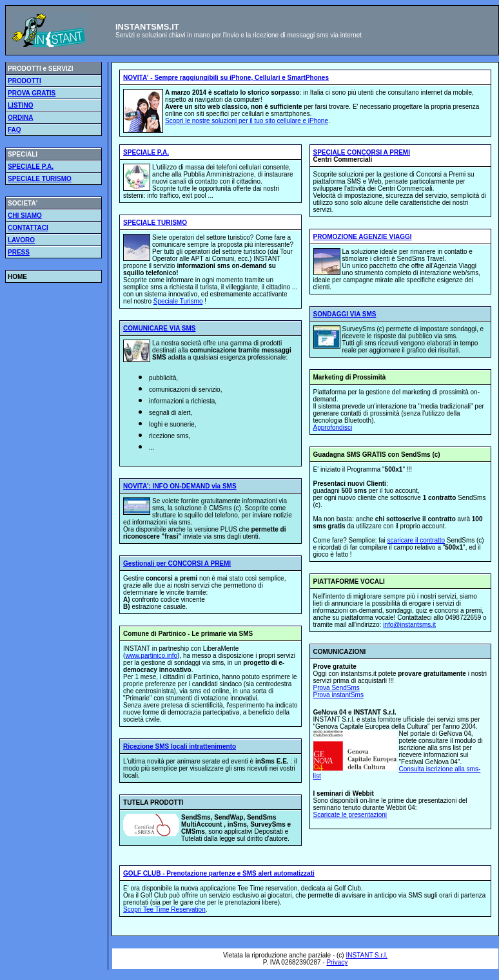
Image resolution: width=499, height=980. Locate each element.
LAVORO (21, 240)
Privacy (337, 962)
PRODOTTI (24, 81)
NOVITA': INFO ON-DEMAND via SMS (180, 486)
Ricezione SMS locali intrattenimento (180, 746)
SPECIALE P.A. (31, 167)
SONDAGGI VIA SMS (345, 314)
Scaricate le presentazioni (350, 815)
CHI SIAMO (25, 216)
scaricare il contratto (416, 540)
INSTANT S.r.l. (367, 955)
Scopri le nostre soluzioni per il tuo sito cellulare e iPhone (247, 121)
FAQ (15, 130)
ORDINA (20, 118)
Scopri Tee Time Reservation (164, 909)
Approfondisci (333, 428)
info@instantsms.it (409, 625)
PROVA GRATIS (32, 93)
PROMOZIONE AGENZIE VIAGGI (363, 237)
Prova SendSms (337, 688)
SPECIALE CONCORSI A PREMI (362, 152)
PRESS (19, 252)
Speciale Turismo (178, 301)
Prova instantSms (338, 695)
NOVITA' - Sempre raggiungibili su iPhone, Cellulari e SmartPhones (226, 78)
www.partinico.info (151, 656)
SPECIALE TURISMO (40, 179)
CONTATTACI (28, 228)
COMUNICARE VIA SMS (159, 328)
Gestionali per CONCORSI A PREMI (177, 563)
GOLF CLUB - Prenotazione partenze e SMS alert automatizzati (219, 873)
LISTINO (20, 105)
